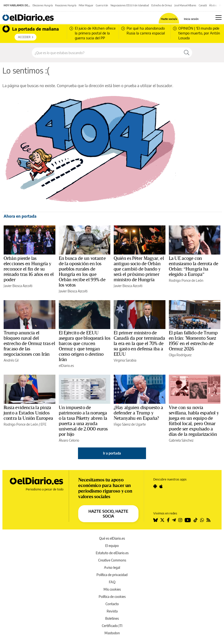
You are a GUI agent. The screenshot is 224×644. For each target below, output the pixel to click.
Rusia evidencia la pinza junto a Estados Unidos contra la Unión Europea (28, 413)
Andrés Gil (11, 360)
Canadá (203, 5)
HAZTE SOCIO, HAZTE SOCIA (108, 514)
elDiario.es (66, 366)
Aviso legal (112, 567)
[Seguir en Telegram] (174, 520)
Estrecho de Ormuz (162, 5)
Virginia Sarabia (125, 360)
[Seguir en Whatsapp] (202, 520)
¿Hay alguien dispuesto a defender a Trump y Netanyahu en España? (138, 413)
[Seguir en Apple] (161, 486)
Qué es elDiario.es (112, 538)
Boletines (112, 618)
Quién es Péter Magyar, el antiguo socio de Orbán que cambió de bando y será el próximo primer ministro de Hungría (139, 269)
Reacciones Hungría (66, 5)
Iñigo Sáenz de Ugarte (130, 424)
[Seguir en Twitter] (162, 520)
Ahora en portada (20, 216)
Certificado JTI (112, 626)
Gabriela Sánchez (181, 440)
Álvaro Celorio (69, 440)
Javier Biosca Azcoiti (18, 286)
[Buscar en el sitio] (107, 53)
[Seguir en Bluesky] (155, 520)
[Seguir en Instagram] (180, 520)
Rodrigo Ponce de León (186, 280)
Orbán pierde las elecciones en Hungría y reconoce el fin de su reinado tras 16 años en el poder (29, 269)
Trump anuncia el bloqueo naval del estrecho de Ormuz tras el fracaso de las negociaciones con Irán (29, 344)
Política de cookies (112, 597)
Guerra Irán (102, 5)
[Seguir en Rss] (208, 520)
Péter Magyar (86, 5)
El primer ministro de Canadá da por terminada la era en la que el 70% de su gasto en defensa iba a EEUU (139, 344)
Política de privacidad (112, 575)
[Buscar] (187, 53)
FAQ (112, 582)
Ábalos (213, 5)
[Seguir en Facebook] (168, 520)
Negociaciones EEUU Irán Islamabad (130, 5)
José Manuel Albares (185, 5)
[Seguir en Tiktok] (196, 520)
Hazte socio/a (169, 19)
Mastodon (112, 633)
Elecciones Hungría (43, 5)
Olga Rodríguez (180, 355)
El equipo (112, 546)
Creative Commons (112, 560)
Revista (112, 611)
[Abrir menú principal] (219, 17)
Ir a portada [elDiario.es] (112, 453)
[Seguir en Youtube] (188, 520)
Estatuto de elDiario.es (112, 553)
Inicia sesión (191, 19)
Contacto (112, 604)
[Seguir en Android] (155, 486)
